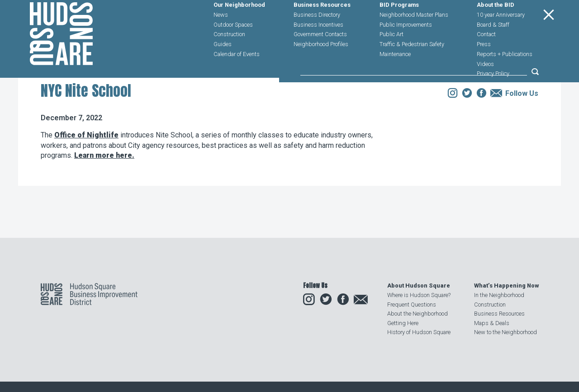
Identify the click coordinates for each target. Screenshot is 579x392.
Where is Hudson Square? (419, 295)
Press (484, 64)
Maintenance (395, 74)
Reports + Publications (505, 74)
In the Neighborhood (499, 295)
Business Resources (322, 26)
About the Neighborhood (418, 314)
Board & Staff (493, 45)
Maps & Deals (492, 323)
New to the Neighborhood (505, 332)
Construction (229, 55)
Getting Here (403, 323)
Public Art (392, 55)
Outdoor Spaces (233, 45)
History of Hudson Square (419, 332)
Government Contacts (320, 55)
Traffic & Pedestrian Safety (412, 64)
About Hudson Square (419, 286)
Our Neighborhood (239, 26)
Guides (223, 64)
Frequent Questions (412, 305)
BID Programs (399, 26)
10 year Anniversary (501, 35)
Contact (486, 55)
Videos (485, 84)
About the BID (496, 26)
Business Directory (317, 35)
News (221, 35)
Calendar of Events (237, 74)
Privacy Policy (493, 94)
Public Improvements (406, 45)
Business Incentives (318, 45)
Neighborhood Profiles (321, 64)
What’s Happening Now (506, 286)
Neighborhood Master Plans (414, 35)
